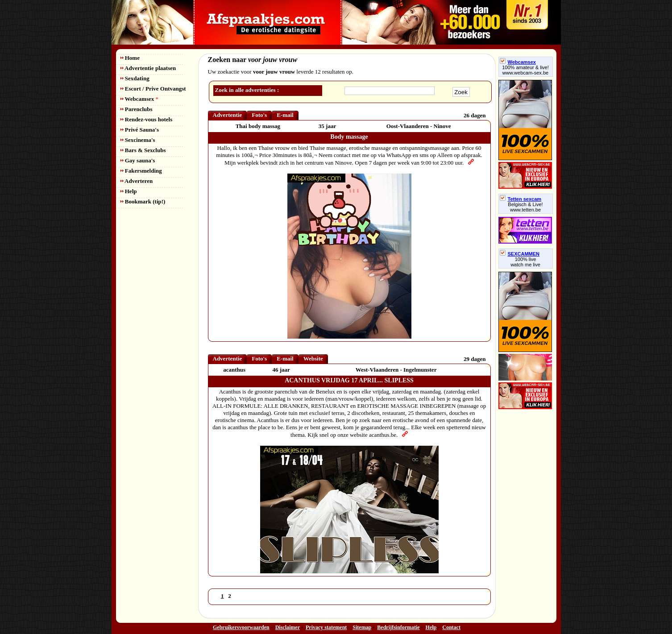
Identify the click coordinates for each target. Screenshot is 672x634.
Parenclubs (137, 109)
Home (130, 58)
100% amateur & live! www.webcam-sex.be (525, 70)
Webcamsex (139, 99)
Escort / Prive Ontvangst (153, 89)
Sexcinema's (138, 140)
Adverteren (137, 181)
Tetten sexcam (521, 199)
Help (129, 191)
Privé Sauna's (140, 130)
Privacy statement (326, 627)
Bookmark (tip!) (143, 201)
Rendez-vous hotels (147, 119)
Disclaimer (288, 627)
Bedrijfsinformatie (398, 627)
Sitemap (362, 627)
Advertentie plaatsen (148, 68)
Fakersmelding (141, 171)
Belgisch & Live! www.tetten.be (525, 207)
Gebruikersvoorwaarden (241, 627)
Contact (451, 627)
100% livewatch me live (525, 262)
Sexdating (135, 78)
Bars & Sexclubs (143, 150)
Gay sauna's (138, 160)
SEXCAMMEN (520, 254)
